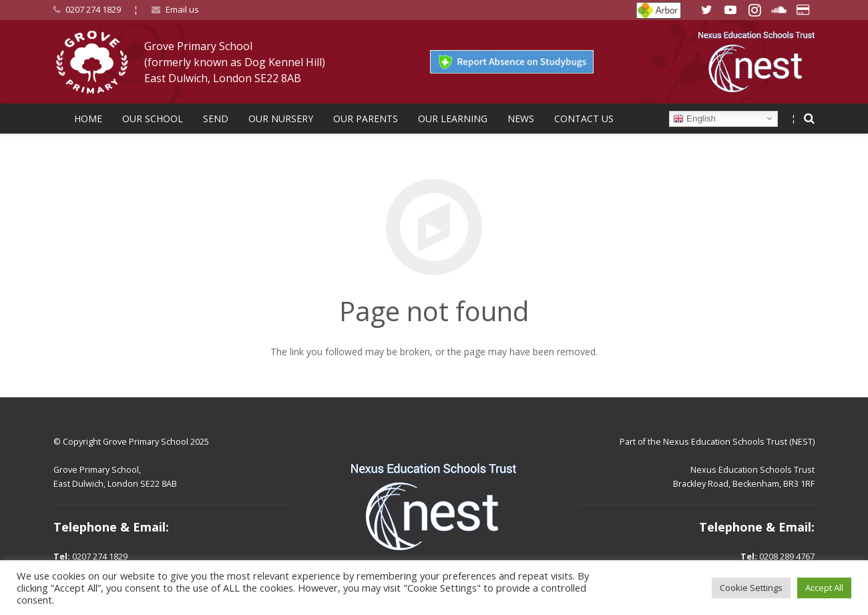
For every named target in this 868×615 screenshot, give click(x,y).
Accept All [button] (824, 588)
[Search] (809, 119)
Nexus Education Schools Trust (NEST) (739, 442)
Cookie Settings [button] (751, 588)
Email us (182, 9)
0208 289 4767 (787, 557)
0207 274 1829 (93, 9)
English (694, 118)
